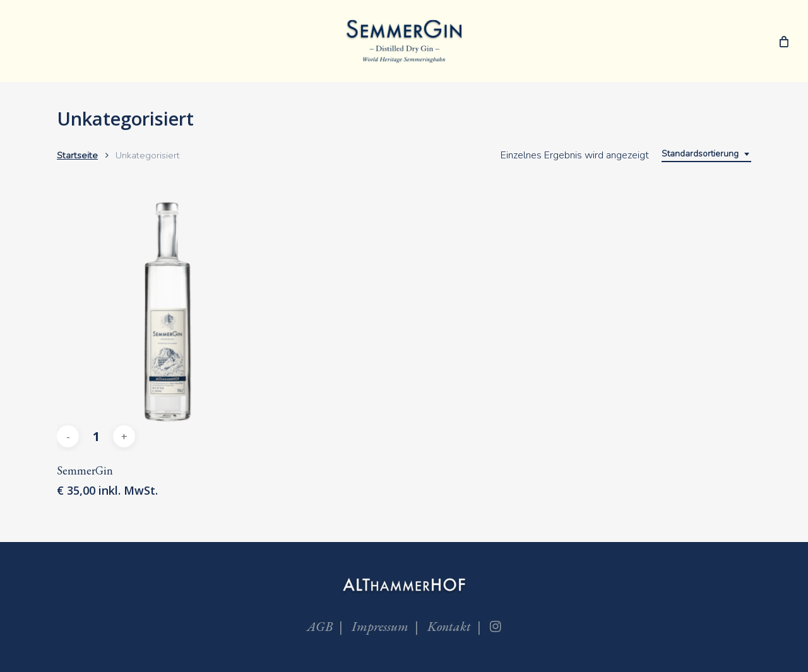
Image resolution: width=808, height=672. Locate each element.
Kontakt (449, 627)
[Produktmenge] (96, 437)
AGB (320, 627)
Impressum (380, 627)
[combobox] (706, 154)
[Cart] (783, 41)
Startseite (77, 155)
